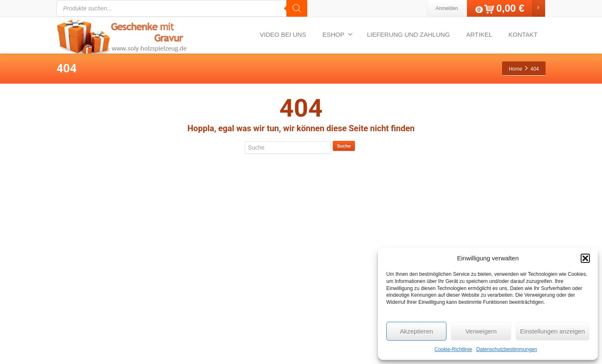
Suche (344, 146)
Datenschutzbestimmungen (506, 349)
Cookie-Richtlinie (453, 349)
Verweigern (481, 331)
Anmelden (447, 8)
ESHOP (338, 34)
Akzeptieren (417, 331)
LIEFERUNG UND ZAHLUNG (408, 34)
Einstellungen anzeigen (552, 331)
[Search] (297, 8)
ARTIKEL (479, 34)
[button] (585, 258)
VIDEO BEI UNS (283, 34)
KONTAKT (523, 34)
